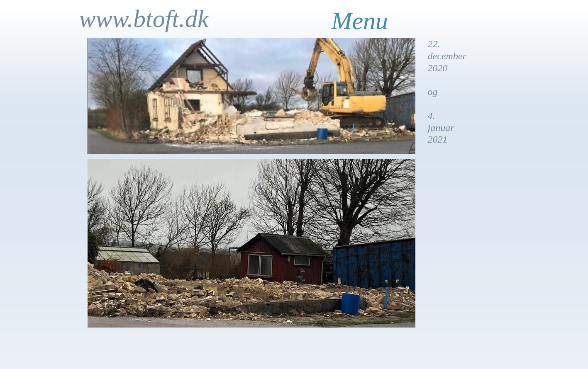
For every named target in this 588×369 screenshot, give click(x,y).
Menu (360, 21)
